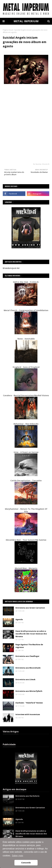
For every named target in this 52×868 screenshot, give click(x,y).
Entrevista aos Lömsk (25, 679)
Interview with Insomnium (28, 714)
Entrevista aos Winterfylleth (29, 691)
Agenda (19, 619)
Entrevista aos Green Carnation (30, 608)
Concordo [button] (26, 863)
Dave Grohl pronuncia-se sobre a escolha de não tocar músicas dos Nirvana (31, 634)
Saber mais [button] (18, 856)
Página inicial (8, 30)
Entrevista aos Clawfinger (27, 656)
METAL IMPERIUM (26, 21)
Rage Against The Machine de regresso (29, 646)
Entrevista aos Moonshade (28, 668)
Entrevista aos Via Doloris (27, 796)
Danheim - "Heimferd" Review (29, 703)
